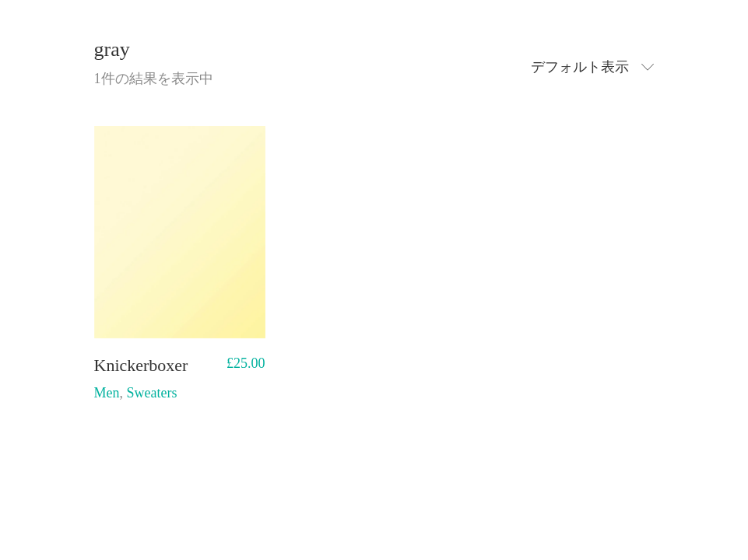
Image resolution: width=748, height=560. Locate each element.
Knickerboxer (141, 366)
